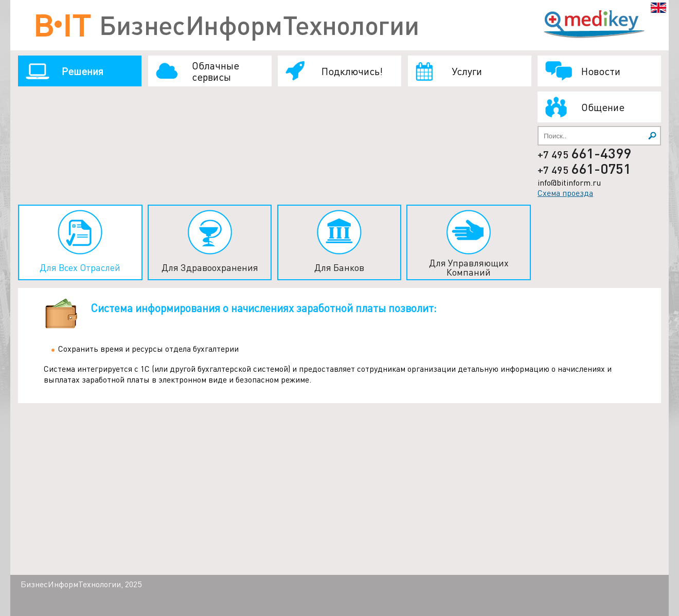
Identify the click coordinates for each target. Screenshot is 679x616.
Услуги (467, 71)
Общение (603, 107)
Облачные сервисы (216, 71)
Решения (83, 71)
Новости (601, 71)
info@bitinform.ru (569, 182)
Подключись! (352, 71)
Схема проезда (565, 193)
